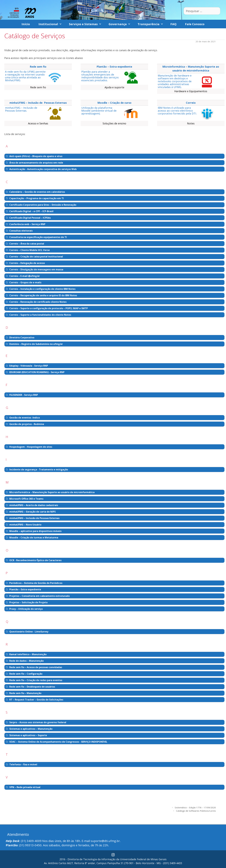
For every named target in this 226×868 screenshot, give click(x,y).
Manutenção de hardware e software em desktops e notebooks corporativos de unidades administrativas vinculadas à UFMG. (175, 81)
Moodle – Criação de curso (114, 103)
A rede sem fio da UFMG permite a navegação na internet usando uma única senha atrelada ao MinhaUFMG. (25, 76)
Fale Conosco (195, 24)
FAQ (173, 24)
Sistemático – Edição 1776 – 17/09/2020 (195, 807)
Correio (191, 103)
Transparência (152, 24)
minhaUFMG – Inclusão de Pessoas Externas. (21, 109)
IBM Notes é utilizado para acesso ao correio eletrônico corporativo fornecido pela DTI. (177, 111)
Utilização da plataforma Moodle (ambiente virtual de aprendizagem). (99, 111)
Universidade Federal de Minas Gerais (143, 859)
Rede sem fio (38, 67)
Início (26, 24)
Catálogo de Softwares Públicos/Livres (196, 811)
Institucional (52, 24)
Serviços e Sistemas (87, 24)
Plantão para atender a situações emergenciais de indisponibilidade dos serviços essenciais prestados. (100, 76)
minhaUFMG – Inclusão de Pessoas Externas (38, 103)
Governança (121, 24)
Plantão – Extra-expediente (114, 67)
